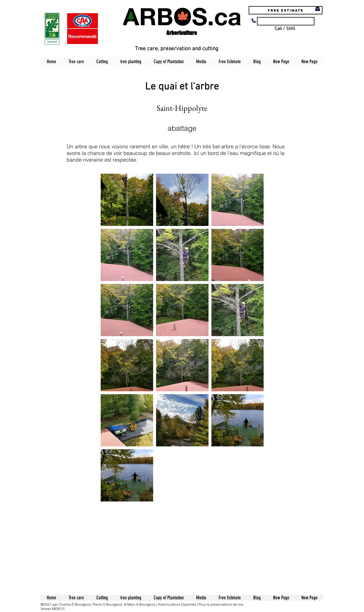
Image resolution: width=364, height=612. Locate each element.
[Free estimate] (286, 10)
